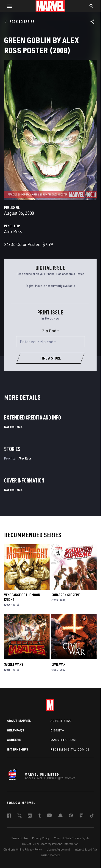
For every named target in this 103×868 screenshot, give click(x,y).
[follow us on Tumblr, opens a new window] (40, 816)
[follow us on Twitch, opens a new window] (81, 816)
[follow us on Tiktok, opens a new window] (92, 816)
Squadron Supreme (66, 595)
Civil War (58, 664)
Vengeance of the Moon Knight (22, 597)
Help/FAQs (16, 730)
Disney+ (57, 730)
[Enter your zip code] (50, 342)
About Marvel (19, 721)
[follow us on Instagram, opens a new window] (30, 816)
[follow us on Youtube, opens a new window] (49, 816)
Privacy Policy (41, 838)
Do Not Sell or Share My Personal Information (50, 844)
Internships (18, 750)
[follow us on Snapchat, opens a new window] (60, 816)
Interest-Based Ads (86, 850)
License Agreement (58, 850)
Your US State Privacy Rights (72, 838)
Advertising (61, 721)
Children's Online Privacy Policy (23, 850)
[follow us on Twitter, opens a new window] (19, 816)
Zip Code (50, 331)
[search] (92, 7)
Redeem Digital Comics (70, 750)
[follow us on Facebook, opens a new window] (9, 816)
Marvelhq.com (63, 740)
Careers (14, 740)
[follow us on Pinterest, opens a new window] (71, 816)
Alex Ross (13, 231)
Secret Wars (14, 664)
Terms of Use (19, 838)
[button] (8, 6)
